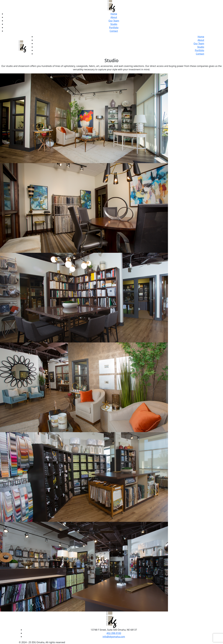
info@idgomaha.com (114, 637)
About (114, 17)
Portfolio (114, 28)
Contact (114, 31)
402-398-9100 (114, 633)
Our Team (114, 21)
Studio (114, 24)
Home (114, 14)
